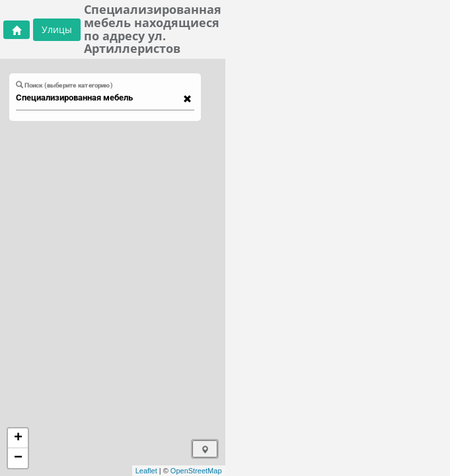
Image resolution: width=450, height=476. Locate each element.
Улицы (57, 29)
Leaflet (146, 471)
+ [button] (18, 438)
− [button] (18, 458)
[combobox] (99, 98)
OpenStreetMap (196, 471)
